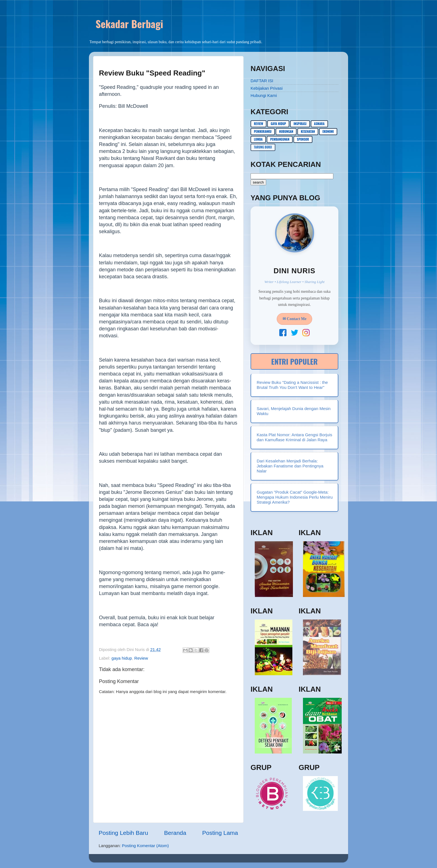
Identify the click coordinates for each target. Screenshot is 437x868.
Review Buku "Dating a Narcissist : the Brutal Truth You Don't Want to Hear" (292, 385)
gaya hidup (122, 658)
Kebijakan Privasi (267, 88)
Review (141, 658)
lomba (258, 139)
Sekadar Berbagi (129, 24)
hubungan (286, 131)
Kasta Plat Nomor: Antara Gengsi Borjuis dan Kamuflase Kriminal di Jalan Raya (294, 437)
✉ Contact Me (295, 319)
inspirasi (300, 124)
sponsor (303, 139)
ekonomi (328, 131)
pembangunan (280, 139)
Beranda (175, 833)
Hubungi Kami (264, 95)
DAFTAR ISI (262, 81)
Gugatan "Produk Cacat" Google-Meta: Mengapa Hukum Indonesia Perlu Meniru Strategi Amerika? (295, 497)
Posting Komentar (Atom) (145, 846)
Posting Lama (220, 833)
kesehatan (308, 131)
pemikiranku (263, 131)
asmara (319, 124)
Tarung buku (263, 147)
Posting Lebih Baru (123, 833)
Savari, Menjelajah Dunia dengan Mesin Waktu (294, 411)
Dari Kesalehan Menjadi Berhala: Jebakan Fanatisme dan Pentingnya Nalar (290, 466)
